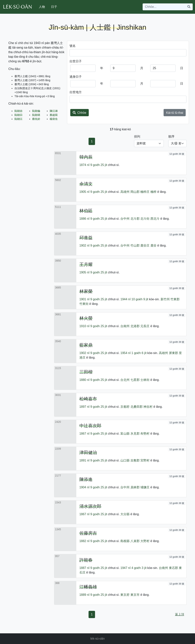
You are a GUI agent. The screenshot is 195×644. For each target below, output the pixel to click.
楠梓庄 (145, 192)
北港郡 (135, 326)
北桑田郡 (137, 407)
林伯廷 (86, 211)
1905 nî (84, 192)
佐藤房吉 (88, 533)
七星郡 (135, 380)
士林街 (145, 380)
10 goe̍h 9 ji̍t (140, 299)
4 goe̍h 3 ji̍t (139, 568)
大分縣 (125, 514)
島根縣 (125, 541)
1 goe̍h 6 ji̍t (139, 353)
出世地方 (76, 92)
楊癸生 (54, 119)
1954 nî (125, 353)
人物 (42, 7)
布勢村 (145, 434)
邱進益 (86, 238)
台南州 (125, 326)
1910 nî (84, 326)
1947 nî (125, 568)
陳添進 (86, 479)
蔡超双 (54, 115)
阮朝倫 (36, 111)
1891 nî (84, 460)
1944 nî (125, 299)
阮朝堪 (36, 115)
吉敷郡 (135, 460)
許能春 (86, 560)
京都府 (125, 407)
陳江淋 (54, 111)
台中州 (125, 219)
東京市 (135, 595)
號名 (73, 46)
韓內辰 (86, 157)
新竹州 (165, 299)
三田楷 (86, 372)
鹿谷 (153, 246)
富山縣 (125, 434)
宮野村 (145, 460)
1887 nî (84, 568)
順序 (171, 137)
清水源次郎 (90, 506)
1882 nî (84, 541)
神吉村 (148, 407)
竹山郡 (135, 246)
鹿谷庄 (145, 246)
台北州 (125, 380)
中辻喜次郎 (90, 426)
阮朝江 (18, 119)
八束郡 (135, 541)
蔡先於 (36, 119)
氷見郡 (135, 434)
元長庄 (145, 326)
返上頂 (180, 614)
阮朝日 (18, 115)
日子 (54, 7)
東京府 (125, 595)
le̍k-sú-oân (98, 639)
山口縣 (125, 460)
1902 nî (84, 246)
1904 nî (84, 487)
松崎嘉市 (88, 399)
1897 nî (84, 407)
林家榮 (86, 291)
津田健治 (88, 453)
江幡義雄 (88, 587)
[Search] (164, 7)
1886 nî (84, 219)
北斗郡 (135, 219)
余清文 (86, 184)
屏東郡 (173, 353)
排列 (137, 137)
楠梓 (153, 192)
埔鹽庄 (145, 487)
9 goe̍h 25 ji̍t (99, 165)
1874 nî (84, 165)
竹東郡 (175, 299)
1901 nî (84, 299)
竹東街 (84, 304)
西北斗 (155, 219)
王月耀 (86, 264)
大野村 (145, 541)
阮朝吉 (18, 111)
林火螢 (86, 318)
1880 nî (84, 380)
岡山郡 (135, 192)
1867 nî (84, 434)
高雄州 (125, 192)
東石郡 (173, 568)
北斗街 (145, 219)
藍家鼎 (86, 345)
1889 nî (84, 595)
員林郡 (135, 487)
